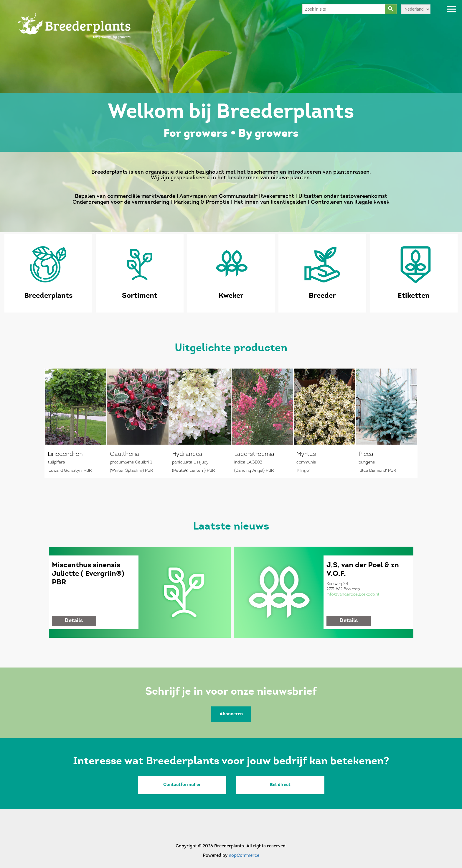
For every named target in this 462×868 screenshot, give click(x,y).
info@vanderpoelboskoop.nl (353, 595)
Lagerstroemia (254, 454)
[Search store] (344, 9)
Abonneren (231, 714)
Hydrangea (187, 454)
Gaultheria (124, 454)
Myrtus (306, 454)
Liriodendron (65, 454)
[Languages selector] (416, 9)
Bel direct (280, 785)
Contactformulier (182, 785)
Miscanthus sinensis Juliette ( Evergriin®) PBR (88, 574)
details (74, 621)
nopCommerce (244, 856)
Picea (366, 454)
